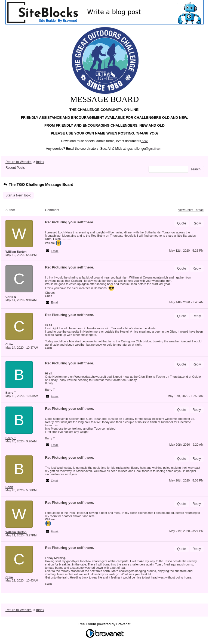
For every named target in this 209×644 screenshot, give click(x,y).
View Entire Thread (191, 210)
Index (40, 162)
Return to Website (19, 162)
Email (55, 251)
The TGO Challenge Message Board (38, 185)
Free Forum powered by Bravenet (104, 624)
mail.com (156, 149)
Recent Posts (15, 168)
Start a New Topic (18, 195)
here (145, 141)
